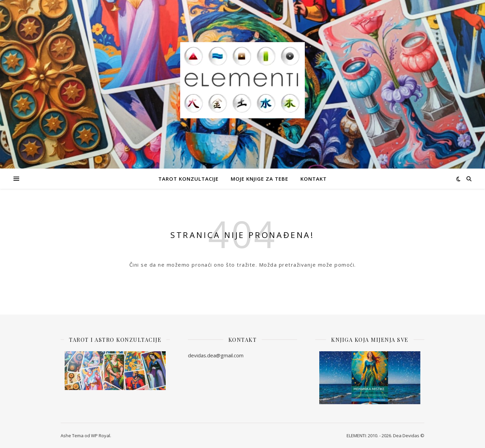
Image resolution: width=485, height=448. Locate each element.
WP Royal (101, 436)
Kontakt (314, 179)
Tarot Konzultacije (188, 179)
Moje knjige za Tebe (260, 179)
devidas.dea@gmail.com (216, 355)
